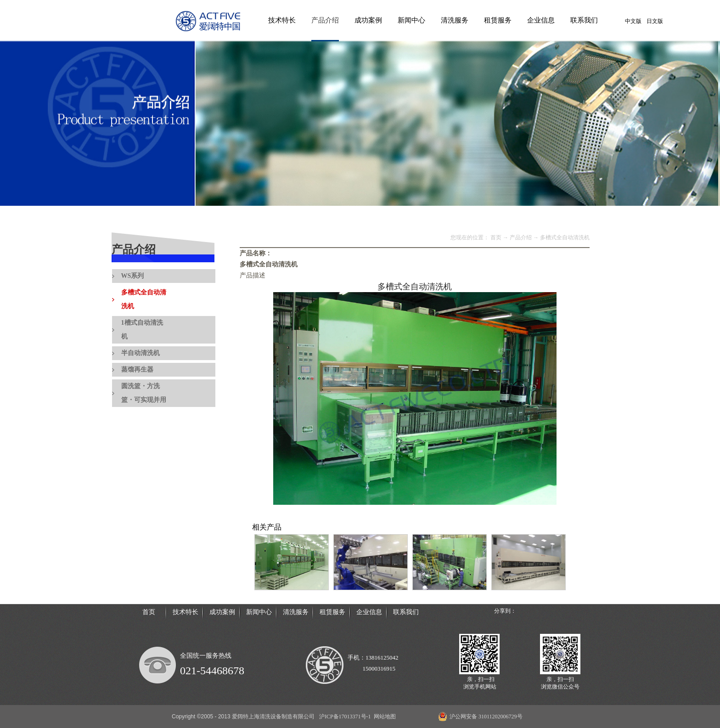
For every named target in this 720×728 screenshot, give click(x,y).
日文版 (655, 21)
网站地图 (383, 717)
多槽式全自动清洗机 (565, 237)
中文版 (633, 21)
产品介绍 (521, 237)
